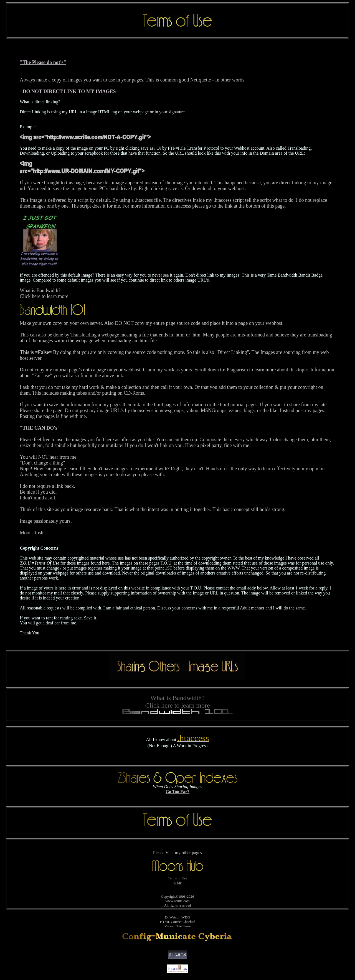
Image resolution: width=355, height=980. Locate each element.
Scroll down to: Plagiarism (221, 370)
